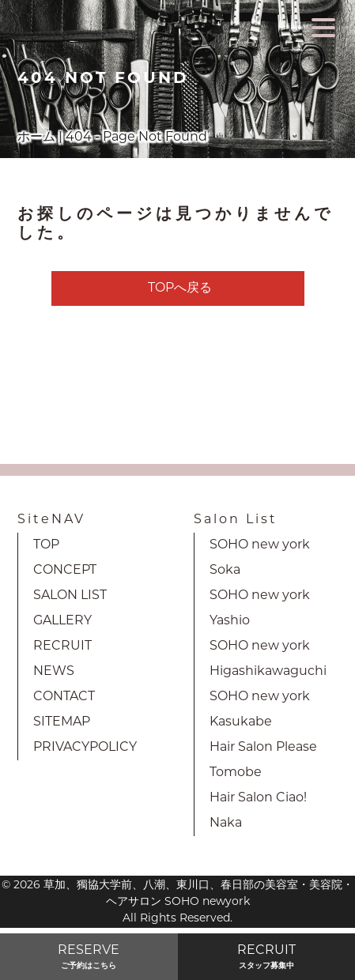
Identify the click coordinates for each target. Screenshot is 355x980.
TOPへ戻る (180, 288)
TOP (46, 545)
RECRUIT (62, 646)
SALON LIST (70, 596)
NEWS (54, 672)
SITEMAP (62, 722)
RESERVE (89, 958)
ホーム (36, 138)
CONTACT (64, 697)
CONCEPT (65, 571)
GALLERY (62, 621)
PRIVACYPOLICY (85, 748)
